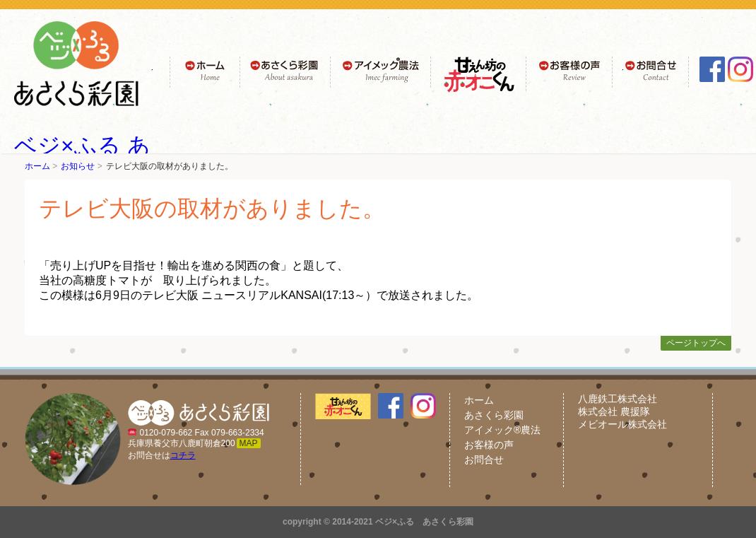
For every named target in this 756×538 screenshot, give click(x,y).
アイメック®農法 (502, 430)
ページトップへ (696, 343)
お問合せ (484, 460)
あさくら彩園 (494, 415)
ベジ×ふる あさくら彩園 (424, 522)
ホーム (37, 166)
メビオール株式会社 (622, 424)
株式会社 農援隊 (614, 411)
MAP (249, 443)
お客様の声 (489, 445)
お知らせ (78, 166)
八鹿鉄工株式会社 (618, 399)
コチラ (183, 455)
